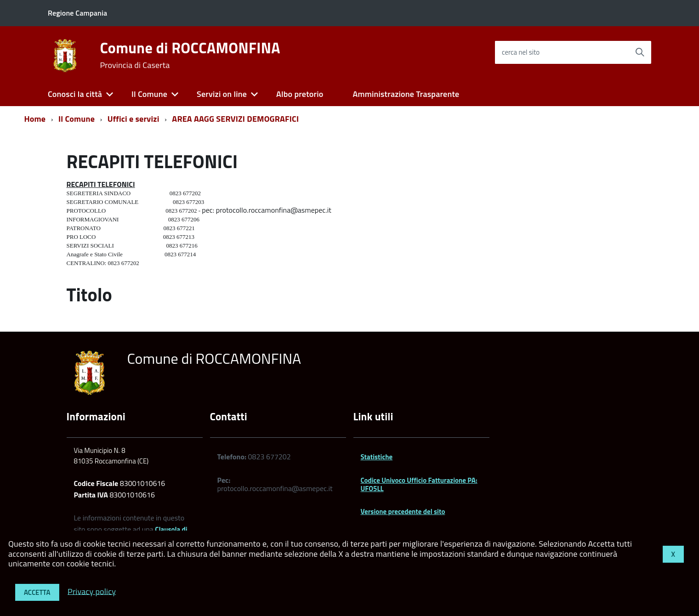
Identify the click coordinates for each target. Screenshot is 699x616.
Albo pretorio (300, 94)
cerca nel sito (521, 52)
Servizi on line (222, 94)
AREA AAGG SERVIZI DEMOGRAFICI (235, 119)
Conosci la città (75, 94)
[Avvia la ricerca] (640, 52)
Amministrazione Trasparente (406, 94)
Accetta (37, 592)
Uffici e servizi (134, 119)
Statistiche (377, 457)
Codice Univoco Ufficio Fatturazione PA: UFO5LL (419, 484)
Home (35, 119)
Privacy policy (92, 591)
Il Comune (149, 94)
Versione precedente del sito (403, 511)
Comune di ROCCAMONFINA (190, 55)
